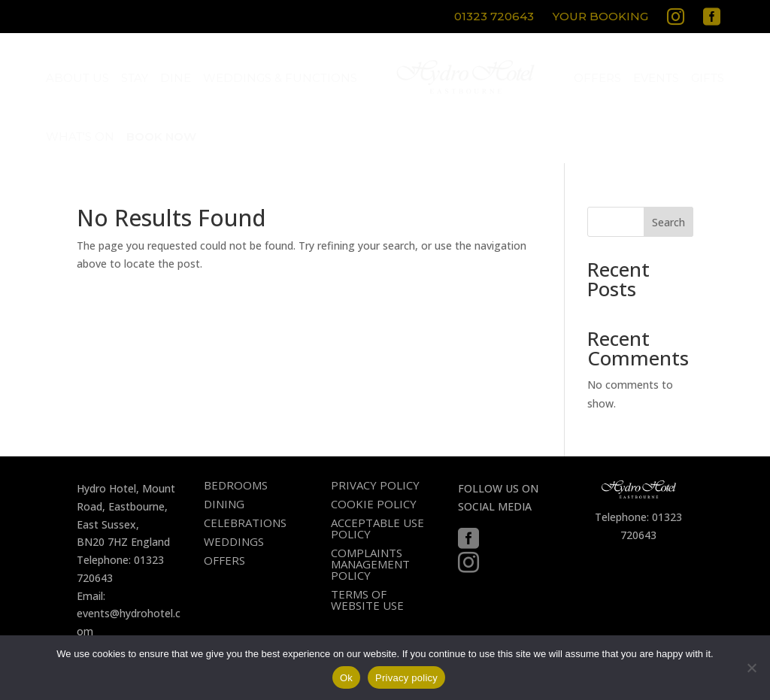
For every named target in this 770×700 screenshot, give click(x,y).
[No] (751, 668)
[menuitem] (496, 18)
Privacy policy (406, 678)
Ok (346, 678)
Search (668, 222)
